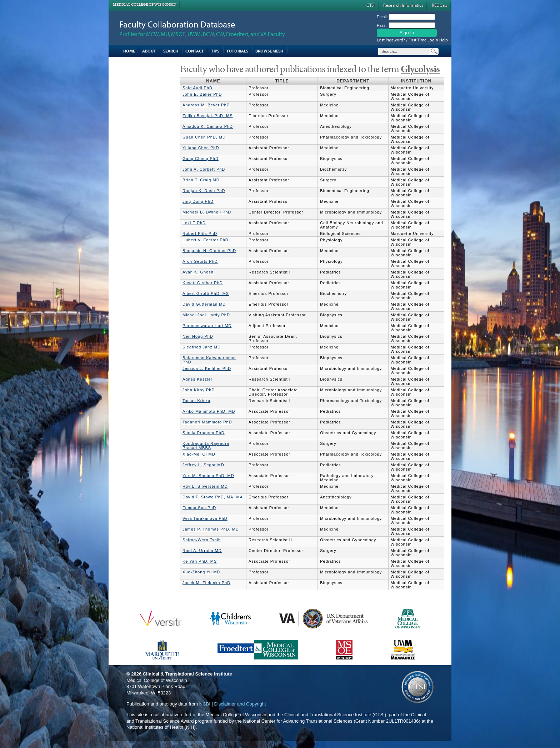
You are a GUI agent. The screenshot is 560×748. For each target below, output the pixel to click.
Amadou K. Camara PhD (208, 126)
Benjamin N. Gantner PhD (209, 251)
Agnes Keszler (197, 379)
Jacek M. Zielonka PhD (206, 583)
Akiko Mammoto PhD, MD (209, 411)
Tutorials (237, 51)
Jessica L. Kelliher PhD (207, 368)
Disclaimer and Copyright (240, 704)
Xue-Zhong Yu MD (201, 572)
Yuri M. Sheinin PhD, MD (208, 476)
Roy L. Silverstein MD (205, 486)
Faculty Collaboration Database (177, 24)
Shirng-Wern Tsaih (202, 540)
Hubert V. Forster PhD (206, 240)
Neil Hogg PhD (198, 336)
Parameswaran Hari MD (207, 326)
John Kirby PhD (199, 390)
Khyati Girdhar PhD (203, 283)
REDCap (439, 5)
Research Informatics (403, 5)
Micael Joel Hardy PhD (206, 315)
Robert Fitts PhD (200, 234)
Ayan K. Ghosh (198, 272)
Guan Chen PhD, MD (204, 137)
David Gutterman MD (204, 304)
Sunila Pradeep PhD (204, 433)
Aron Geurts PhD (200, 261)
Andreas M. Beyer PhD (206, 105)
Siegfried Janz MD (202, 347)
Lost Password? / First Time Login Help (412, 40)
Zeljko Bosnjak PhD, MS (208, 116)
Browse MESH (269, 51)
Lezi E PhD (194, 223)
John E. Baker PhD (202, 94)
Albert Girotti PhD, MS (206, 293)
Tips (215, 51)
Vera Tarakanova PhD (205, 518)
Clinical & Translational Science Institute (187, 674)
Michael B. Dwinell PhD (207, 212)
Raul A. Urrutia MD (202, 551)
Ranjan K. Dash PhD (204, 191)
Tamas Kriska (196, 401)
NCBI (205, 704)
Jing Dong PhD (198, 201)
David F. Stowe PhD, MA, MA (213, 497)
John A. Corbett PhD (204, 169)
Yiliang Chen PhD (201, 148)
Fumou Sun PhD (199, 508)
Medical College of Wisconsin (145, 4)
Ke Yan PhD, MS (200, 561)
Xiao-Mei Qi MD (199, 454)
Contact (195, 51)
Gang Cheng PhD (201, 159)
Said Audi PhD (197, 88)
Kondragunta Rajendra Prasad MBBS (206, 446)
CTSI (371, 5)
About (149, 51)
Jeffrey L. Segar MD (203, 465)
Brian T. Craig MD (201, 180)
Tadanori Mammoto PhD (207, 422)
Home (129, 51)
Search (171, 51)
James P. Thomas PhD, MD (211, 529)
